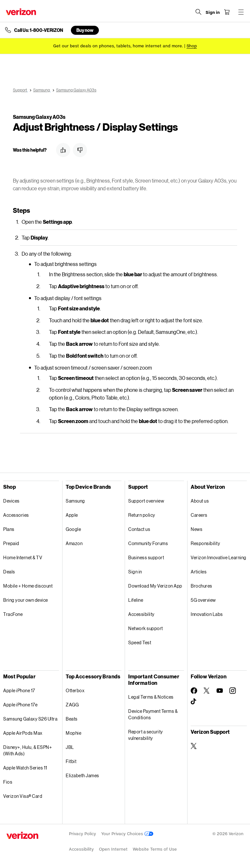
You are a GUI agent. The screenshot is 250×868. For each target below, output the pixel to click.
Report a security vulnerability (146, 735)
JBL (70, 747)
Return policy (142, 515)
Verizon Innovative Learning (219, 557)
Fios (8, 782)
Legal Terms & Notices (151, 697)
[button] (63, 150)
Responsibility (205, 543)
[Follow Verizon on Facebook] (194, 691)
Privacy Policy (82, 834)
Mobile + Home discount (28, 586)
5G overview (203, 600)
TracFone (13, 614)
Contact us (139, 529)
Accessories (16, 515)
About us (200, 501)
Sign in (135, 572)
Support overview (146, 501)
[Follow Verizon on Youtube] (220, 691)
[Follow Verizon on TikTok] (194, 702)
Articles (199, 572)
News (197, 529)
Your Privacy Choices (127, 834)
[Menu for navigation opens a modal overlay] (240, 12)
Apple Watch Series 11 (25, 768)
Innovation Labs (207, 614)
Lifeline (136, 600)
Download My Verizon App (155, 586)
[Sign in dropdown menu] (212, 13)
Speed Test (140, 642)
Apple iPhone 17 (19, 690)
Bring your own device (26, 600)
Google (73, 529)
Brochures (202, 586)
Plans (9, 529)
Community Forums (148, 543)
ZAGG (72, 705)
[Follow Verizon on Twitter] (207, 691)
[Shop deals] (192, 46)
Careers (199, 515)
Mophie (73, 733)
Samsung (75, 501)
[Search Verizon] (198, 12)
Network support (146, 628)
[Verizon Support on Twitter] (194, 746)
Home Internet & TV (23, 557)
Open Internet (113, 849)
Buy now (85, 30)
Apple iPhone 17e (20, 705)
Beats (72, 719)
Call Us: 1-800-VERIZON (39, 30)
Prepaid (11, 543)
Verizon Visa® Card (23, 796)
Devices (11, 501)
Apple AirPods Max (23, 733)
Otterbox (75, 690)
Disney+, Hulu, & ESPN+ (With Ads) (28, 750)
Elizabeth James (82, 775)
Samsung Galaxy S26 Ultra (30, 719)
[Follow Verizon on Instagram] (233, 691)
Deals (9, 572)
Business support (146, 557)
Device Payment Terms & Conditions (153, 714)
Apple (72, 515)
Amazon (74, 543)
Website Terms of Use (155, 849)
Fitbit (71, 761)
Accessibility (141, 614)
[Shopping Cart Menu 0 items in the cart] (226, 12)
